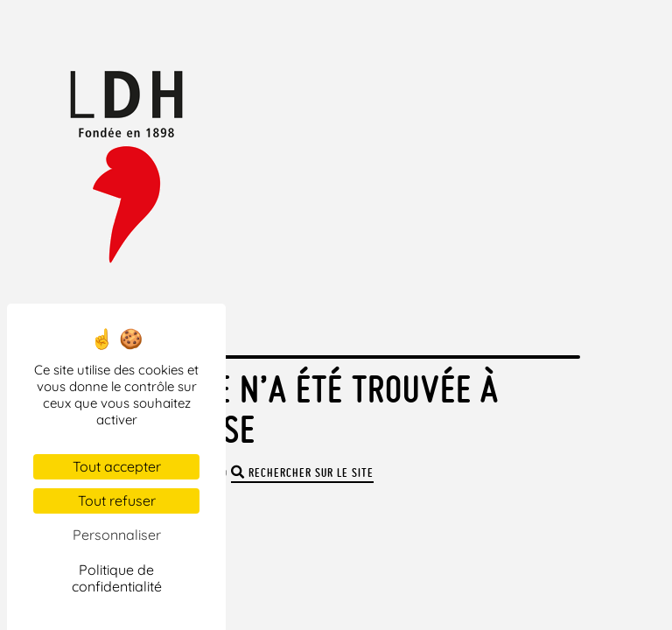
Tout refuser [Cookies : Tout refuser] (117, 500)
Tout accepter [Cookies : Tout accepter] (117, 466)
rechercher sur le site (302, 473)
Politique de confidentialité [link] (117, 578)
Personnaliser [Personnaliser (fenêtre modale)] (117, 535)
